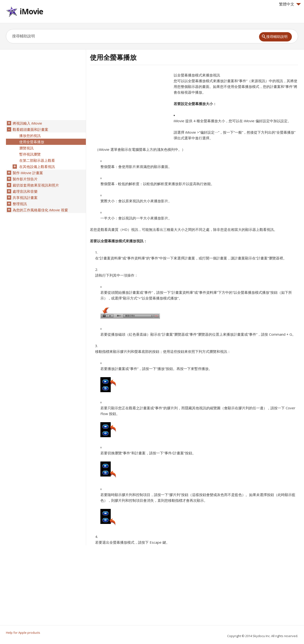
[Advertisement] (130, 106)
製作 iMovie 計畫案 (28, 173)
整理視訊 (20, 204)
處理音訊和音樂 (25, 191)
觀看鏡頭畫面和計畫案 (30, 129)
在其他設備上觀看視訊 (37, 167)
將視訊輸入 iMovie (27, 123)
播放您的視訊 (30, 136)
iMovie (31, 11)
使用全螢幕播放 (32, 142)
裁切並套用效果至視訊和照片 (36, 185)
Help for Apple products (23, 633)
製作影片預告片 (25, 179)
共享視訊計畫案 (25, 198)
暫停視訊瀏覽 (30, 154)
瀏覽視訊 (26, 148)
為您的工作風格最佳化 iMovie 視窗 (40, 210)
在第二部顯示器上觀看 (37, 160)
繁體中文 (290, 4)
